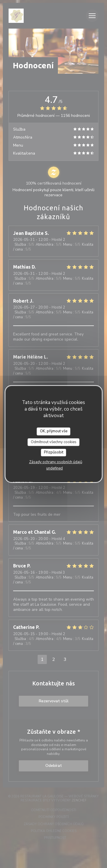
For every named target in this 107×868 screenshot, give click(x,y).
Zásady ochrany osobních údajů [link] (56, 462)
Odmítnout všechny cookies (54, 442)
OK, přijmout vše (54, 431)
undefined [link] (54, 468)
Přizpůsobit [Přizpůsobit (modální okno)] (54, 452)
